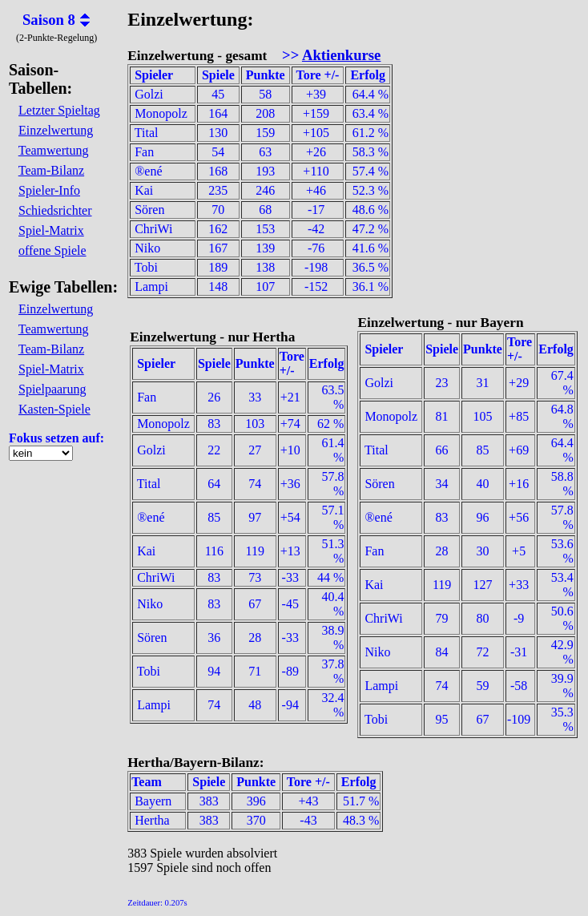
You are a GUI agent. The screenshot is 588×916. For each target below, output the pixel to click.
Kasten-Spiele (54, 409)
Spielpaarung (52, 389)
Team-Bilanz (51, 170)
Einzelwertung (56, 130)
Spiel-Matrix (51, 230)
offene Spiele (52, 250)
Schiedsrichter (55, 210)
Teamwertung (54, 150)
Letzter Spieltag (59, 110)
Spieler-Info (49, 190)
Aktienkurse (341, 55)
